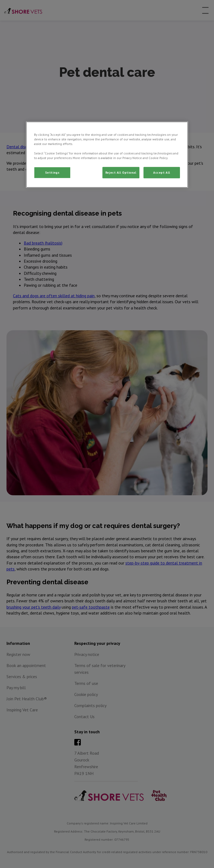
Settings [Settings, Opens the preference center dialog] (52, 172)
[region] (107, 155)
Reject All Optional (121, 172)
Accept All (162, 172)
